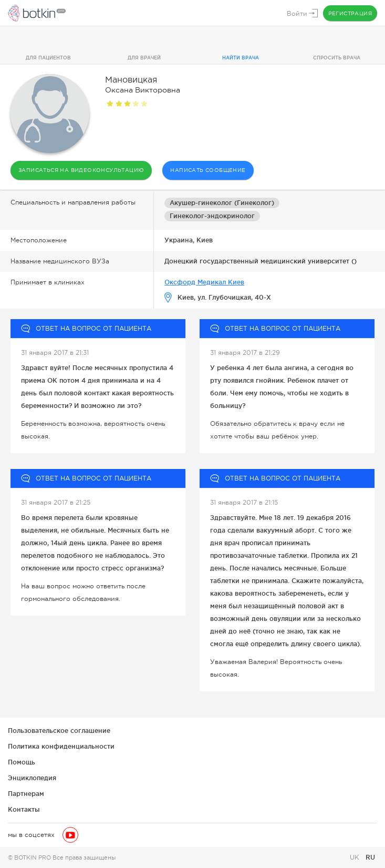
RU (370, 857)
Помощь (22, 762)
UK (356, 857)
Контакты (24, 809)
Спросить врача (337, 58)
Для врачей (144, 58)
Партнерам (26, 794)
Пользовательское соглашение (59, 731)
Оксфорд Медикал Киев (204, 282)
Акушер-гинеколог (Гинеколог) (222, 203)
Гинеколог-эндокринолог (212, 216)
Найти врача (241, 58)
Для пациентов (48, 58)
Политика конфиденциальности (61, 746)
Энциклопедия (32, 778)
